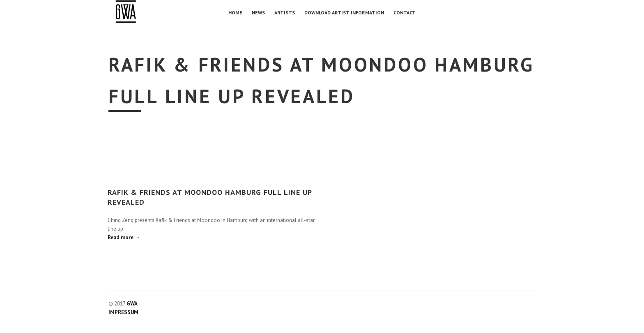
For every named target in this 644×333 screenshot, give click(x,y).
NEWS (258, 13)
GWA (132, 304)
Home (235, 13)
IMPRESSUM (123, 312)
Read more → (124, 237)
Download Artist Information (344, 13)
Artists (285, 13)
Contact (405, 13)
